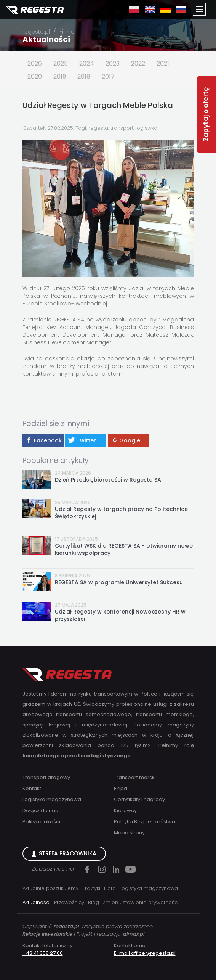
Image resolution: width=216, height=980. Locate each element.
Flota (110, 888)
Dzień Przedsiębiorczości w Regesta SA (108, 480)
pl (134, 9)
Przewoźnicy (69, 902)
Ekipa (121, 788)
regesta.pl (36, 32)
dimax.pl (134, 934)
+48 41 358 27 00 (43, 953)
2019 (60, 76)
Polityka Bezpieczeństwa (145, 822)
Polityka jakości (41, 822)
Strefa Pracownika (68, 853)
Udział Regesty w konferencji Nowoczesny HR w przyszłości (120, 615)
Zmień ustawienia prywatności (141, 902)
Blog (94, 902)
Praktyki (91, 888)
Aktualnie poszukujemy (50, 888)
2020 (35, 76)
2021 (163, 63)
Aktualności (46, 39)
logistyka (146, 128)
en (150, 9)
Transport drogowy (46, 777)
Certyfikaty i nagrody (139, 799)
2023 (113, 63)
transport (122, 128)
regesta (98, 128)
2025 (61, 63)
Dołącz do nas (40, 811)
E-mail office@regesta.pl (145, 953)
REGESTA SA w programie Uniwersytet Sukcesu (119, 582)
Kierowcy (125, 811)
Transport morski (135, 777)
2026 (35, 63)
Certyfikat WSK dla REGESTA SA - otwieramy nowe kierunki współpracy (124, 549)
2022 (138, 63)
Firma (67, 32)
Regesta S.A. (35, 10)
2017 (108, 76)
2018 (84, 76)
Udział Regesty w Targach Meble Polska (98, 105)
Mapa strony (129, 833)
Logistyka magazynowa (52, 799)
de (166, 9)
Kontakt (32, 788)
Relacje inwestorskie (47, 934)
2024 (87, 63)
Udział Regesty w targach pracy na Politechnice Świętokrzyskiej (121, 513)
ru (181, 9)
